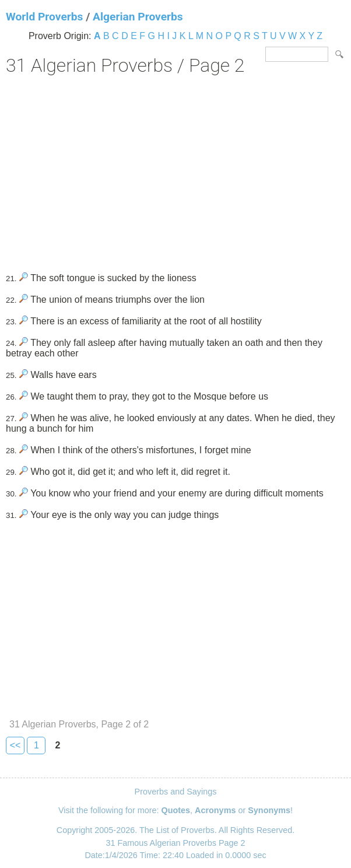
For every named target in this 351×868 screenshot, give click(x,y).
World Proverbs (44, 17)
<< (15, 745)
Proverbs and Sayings (176, 792)
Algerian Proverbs (138, 17)
